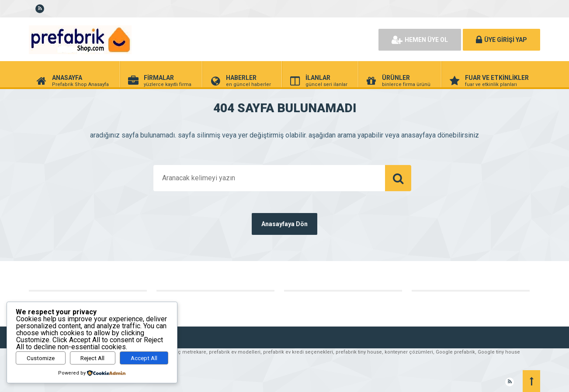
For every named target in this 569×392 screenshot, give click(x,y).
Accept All (144, 358)
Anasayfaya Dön (284, 224)
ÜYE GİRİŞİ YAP (501, 40)
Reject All (92, 358)
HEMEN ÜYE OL (420, 40)
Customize (41, 358)
